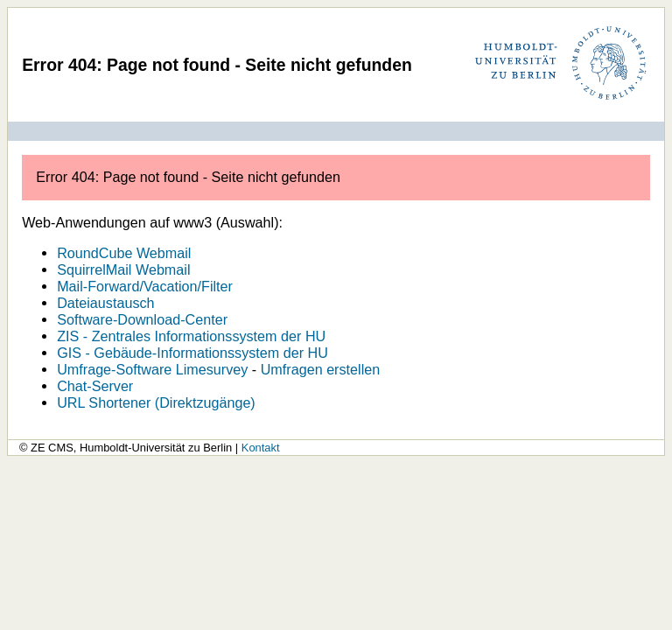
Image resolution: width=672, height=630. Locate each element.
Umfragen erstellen (321, 369)
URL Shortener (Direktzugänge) (156, 402)
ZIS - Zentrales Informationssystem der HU (191, 336)
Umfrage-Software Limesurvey (152, 369)
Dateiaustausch (105, 303)
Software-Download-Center (142, 319)
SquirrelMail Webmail (123, 269)
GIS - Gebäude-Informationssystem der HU (192, 353)
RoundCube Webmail (124, 253)
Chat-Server (95, 386)
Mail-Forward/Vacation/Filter (145, 286)
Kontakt (261, 448)
